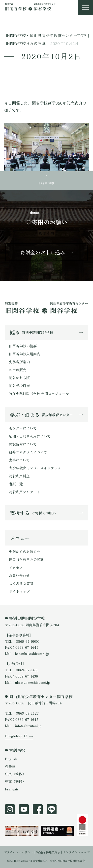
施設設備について (23, 444)
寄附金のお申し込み (43, 252)
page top (46, 182)
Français (12, 789)
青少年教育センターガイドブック (35, 468)
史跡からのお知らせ (25, 551)
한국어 (10, 766)
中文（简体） (15, 774)
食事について (19, 460)
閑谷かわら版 (19, 378)
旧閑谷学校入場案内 (25, 354)
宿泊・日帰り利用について (30, 436)
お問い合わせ (19, 575)
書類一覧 (16, 484)
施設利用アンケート (25, 492)
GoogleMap (14, 736)
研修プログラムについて (28, 452)
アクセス (16, 567)
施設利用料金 (19, 476)
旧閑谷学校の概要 (23, 346)
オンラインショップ (76, 852)
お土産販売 (18, 370)
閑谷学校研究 (19, 386)
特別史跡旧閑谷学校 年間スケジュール (39, 394)
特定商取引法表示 (48, 852)
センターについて (23, 428)
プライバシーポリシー (19, 852)
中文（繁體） (15, 781)
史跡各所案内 (19, 362)
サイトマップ (19, 591)
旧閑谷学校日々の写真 (26, 559)
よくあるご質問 (21, 583)
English (11, 759)
